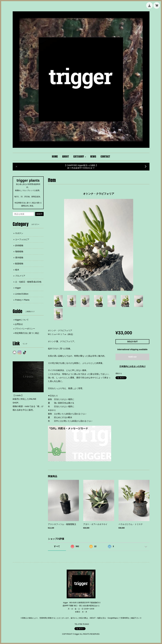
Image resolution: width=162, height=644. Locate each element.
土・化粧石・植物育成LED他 (28, 282)
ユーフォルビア (22, 239)
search (39, 214)
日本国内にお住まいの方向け (132, 366)
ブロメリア (20, 276)
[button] (80, 157)
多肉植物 (19, 245)
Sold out (132, 357)
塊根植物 (19, 251)
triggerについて (22, 320)
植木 (17, 270)
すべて (57, 546)
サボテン (19, 233)
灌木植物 (19, 258)
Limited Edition (22, 294)
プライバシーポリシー (25, 329)
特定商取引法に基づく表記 (27, 333)
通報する (119, 373)
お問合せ (19, 324)
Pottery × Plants (22, 300)
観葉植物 (19, 264)
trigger (18, 288)
